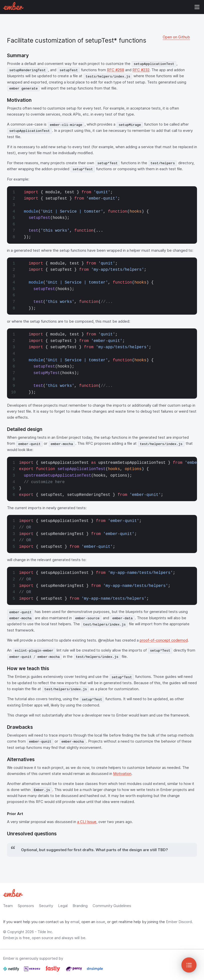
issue (101, 922)
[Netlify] (12, 971)
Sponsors (26, 906)
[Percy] (74, 971)
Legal (63, 906)
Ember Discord (179, 922)
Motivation (122, 774)
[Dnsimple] (95, 971)
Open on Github (176, 37)
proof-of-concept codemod (164, 640)
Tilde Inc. (45, 932)
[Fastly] (53, 971)
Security (46, 906)
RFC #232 (141, 70)
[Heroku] (33, 971)
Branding (80, 906)
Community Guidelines (112, 906)
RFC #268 (116, 70)
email (75, 922)
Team (8, 906)
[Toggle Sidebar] (189, 965)
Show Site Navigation (197, 7)
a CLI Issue (87, 822)
